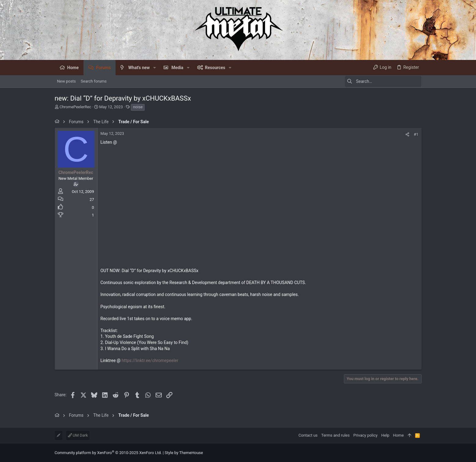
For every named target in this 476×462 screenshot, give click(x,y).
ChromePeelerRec (76, 107)
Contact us (308, 435)
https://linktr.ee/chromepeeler (150, 360)
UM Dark (78, 435)
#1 (416, 134)
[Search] (383, 81)
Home (399, 435)
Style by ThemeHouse (184, 453)
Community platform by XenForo (108, 453)
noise (138, 107)
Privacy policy (365, 435)
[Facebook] (419, 453)
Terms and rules (336, 435)
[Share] (407, 134)
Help (385, 435)
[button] (155, 68)
